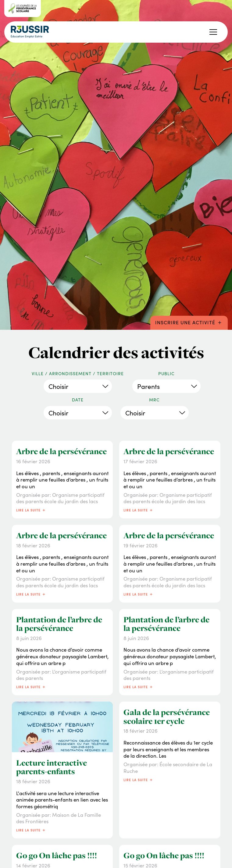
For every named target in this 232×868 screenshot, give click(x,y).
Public (166, 374)
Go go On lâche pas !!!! (57, 856)
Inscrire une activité (189, 322)
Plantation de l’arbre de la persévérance (59, 624)
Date (78, 400)
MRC (154, 400)
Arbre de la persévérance (61, 451)
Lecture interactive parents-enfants (52, 767)
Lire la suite (31, 510)
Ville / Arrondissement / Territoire (78, 374)
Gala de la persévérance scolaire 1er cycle (167, 717)
